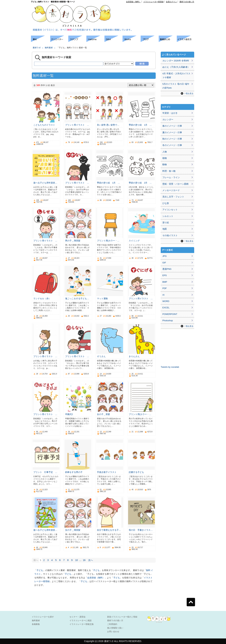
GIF (164, 263)
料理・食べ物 (169, 171)
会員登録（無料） (133, 2)
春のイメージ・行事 (172, 126)
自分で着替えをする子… (109, 530)
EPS (165, 275)
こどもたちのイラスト (44, 125)
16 (84, 560)
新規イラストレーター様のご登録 (122, 617)
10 (77, 560)
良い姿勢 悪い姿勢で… (108, 125)
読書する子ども (136, 472)
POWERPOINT (170, 314)
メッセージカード (171, 190)
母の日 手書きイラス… (141, 530)
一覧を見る (189, 93)
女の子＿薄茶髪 (73, 530)
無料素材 (49, 48)
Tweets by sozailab (170, 367)
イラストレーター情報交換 (82, 624)
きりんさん (134, 356)
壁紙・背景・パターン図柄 (175, 184)
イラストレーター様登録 (153, 2)
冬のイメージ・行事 (172, 145)
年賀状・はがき (170, 113)
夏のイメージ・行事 (172, 132)
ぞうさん (101, 356)
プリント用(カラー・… (108, 241)
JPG (164, 256)
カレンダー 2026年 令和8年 (176, 61)
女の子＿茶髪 (103, 414)
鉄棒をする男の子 (74, 472)
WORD (166, 301)
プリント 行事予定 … (45, 472)
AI (163, 295)
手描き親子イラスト (107, 472)
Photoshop (168, 320)
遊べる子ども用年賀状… (45, 183)
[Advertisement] (156, 10)
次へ (91, 560)
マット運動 (102, 299)
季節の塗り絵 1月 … (140, 125)
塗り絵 (166, 223)
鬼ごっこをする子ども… (77, 299)
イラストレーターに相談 (81, 621)
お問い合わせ (113, 632)
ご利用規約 (112, 624)
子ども (40, 570)
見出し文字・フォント (173, 197)
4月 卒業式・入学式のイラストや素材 (176, 75)
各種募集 (36, 624)
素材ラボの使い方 (187, 2)
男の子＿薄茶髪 (73, 241)
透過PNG (167, 269)
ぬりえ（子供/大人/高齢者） (176, 67)
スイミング (134, 241)
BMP (165, 282)
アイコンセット (170, 210)
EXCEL (166, 308)
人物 (165, 152)
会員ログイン (171, 2)
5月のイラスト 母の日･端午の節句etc (176, 86)
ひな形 (166, 203)
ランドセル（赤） (42, 299)
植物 (165, 158)
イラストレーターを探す (43, 617)
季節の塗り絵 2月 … (140, 183)
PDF (165, 288)
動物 (165, 164)
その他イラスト (170, 235)
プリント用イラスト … (77, 125)
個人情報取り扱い (115, 628)
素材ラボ (37, 48)
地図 (165, 229)
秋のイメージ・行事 (172, 139)
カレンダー (168, 120)
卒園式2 (69, 414)
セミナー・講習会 (78, 617)
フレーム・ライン (171, 177)
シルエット (168, 216)
